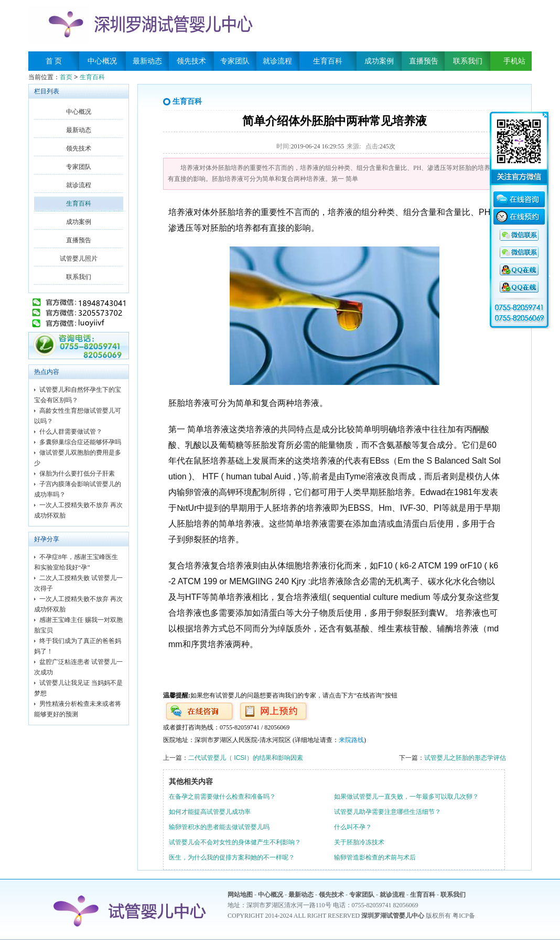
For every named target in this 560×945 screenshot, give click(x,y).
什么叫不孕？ (353, 827)
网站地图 (240, 895)
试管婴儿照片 (79, 259)
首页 (66, 77)
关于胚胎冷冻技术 (359, 842)
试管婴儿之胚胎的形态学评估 (465, 758)
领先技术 (191, 61)
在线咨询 (519, 201)
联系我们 (468, 61)
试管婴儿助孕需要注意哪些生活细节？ (387, 812)
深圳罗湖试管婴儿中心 (393, 916)
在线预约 (519, 218)
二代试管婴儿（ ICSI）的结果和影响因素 (246, 758)
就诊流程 (277, 61)
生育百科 (328, 61)
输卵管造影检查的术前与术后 (375, 857)
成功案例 (379, 61)
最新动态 (147, 61)
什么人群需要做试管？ (71, 432)
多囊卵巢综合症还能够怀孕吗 (80, 442)
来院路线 (351, 740)
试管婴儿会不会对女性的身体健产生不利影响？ (235, 842)
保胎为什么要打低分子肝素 (77, 474)
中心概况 (102, 61)
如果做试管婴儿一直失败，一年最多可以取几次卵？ (406, 797)
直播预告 (424, 61)
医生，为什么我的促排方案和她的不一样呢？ (232, 857)
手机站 (511, 61)
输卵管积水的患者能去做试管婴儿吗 (219, 827)
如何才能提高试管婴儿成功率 (210, 812)
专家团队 (235, 61)
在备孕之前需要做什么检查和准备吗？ (222, 797)
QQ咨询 (519, 235)
